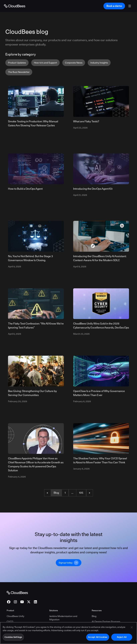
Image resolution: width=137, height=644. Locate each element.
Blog (56, 493)
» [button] (89, 493)
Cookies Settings (13, 637)
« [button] (47, 493)
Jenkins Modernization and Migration (63, 618)
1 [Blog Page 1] (65, 493)
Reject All (122, 637)
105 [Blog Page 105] (81, 493)
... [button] (72, 493)
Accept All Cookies (98, 637)
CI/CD (10, 621)
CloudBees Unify (15, 616)
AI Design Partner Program (106, 621)
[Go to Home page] (15, 6)
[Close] (132, 627)
